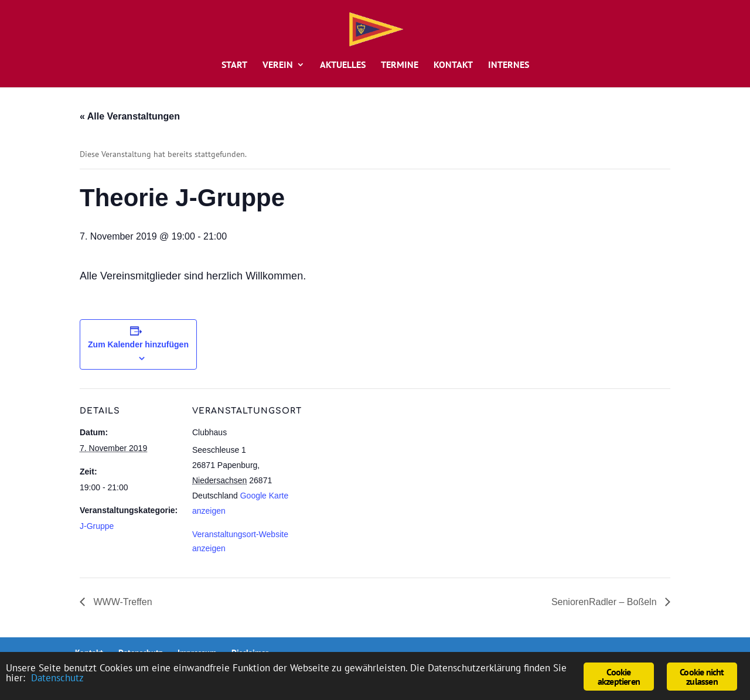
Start (234, 65)
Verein (278, 65)
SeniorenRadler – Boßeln (605, 602)
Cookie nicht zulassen (702, 677)
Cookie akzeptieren (619, 677)
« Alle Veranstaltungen (130, 116)
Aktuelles (343, 65)
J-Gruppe (97, 526)
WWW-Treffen (122, 602)
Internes (509, 65)
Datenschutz (57, 678)
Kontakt (453, 65)
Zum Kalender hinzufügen (138, 344)
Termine (400, 65)
